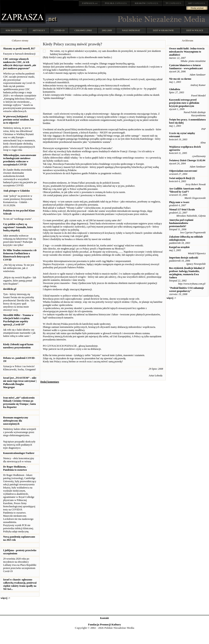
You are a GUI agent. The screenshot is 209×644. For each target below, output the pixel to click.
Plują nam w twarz (179, 202)
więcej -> (5, 598)
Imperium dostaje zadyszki (184, 258)
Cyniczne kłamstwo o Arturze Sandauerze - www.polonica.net (186, 67)
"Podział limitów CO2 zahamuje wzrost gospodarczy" (186, 289)
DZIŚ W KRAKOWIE (163, 30)
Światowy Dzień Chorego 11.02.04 (187, 160)
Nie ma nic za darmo (180, 79)
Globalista (175, 89)
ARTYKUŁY (39, 30)
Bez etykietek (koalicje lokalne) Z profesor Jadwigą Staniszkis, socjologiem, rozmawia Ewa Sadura (187, 273)
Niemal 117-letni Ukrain (182, 210)
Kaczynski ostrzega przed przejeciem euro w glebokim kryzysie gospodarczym (184, 103)
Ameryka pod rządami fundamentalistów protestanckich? (181, 223)
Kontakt (105, 618)
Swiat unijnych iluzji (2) (182, 178)
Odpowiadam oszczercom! (183, 171)
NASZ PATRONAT (131, 30)
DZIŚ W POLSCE (195, 30)
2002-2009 (107, 30)
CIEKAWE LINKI (83, 30)
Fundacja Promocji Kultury (104, 624)
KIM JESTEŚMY (14, 30)
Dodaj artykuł (197, 8)
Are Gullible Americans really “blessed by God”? (185, 190)
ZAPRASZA (116, 3)
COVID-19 (59, 30)
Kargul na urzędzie (179, 247)
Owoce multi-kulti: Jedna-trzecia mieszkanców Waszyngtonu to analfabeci (187, 52)
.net (90, 3)
